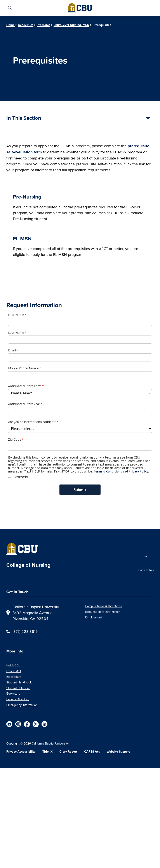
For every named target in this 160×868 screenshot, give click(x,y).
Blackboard (14, 677)
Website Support (118, 752)
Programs (43, 25)
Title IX (47, 752)
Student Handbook (19, 682)
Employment (94, 617)
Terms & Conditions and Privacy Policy (121, 471)
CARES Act (92, 752)
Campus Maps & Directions (103, 606)
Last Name (16, 333)
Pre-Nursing (27, 197)
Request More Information (103, 612)
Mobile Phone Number (24, 368)
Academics (26, 25)
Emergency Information (22, 705)
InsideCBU (13, 665)
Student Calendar (18, 688)
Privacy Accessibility (21, 752)
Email (12, 350)
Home (10, 25)
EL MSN (22, 239)
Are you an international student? (32, 422)
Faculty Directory (18, 699)
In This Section (24, 118)
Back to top (146, 570)
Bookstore (13, 693)
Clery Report (68, 752)
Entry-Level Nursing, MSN (71, 25)
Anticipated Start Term (25, 386)
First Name (16, 315)
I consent (21, 477)
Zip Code (15, 440)
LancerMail (14, 671)
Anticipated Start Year (24, 404)
